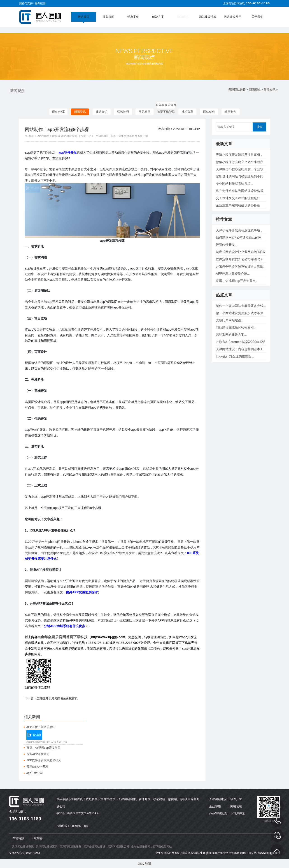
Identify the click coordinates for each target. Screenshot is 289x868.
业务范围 (108, 17)
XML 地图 (144, 864)
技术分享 (187, 112)
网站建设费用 (233, 17)
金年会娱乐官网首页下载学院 (166, 106)
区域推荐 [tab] (37, 838)
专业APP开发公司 (38, 754)
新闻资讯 (270, 90)
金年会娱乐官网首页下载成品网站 (151, 847)
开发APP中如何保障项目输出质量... (241, 266)
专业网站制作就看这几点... (234, 184)
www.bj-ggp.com (270, 853)
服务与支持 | (27, 3)
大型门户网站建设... (230, 320)
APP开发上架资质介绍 (41, 727)
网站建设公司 (69, 136)
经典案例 (133, 17)
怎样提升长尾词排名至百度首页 (57, 698)
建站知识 (102, 112)
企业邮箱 (215, 806)
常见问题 (144, 112)
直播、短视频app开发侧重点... (237, 281)
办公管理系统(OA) (218, 815)
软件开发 (236, 799)
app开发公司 (35, 773)
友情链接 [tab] (18, 838)
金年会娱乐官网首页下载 (61, 637)
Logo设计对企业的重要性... (235, 356)
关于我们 (257, 17)
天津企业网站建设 (94, 847)
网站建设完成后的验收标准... (236, 327)
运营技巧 (123, 112)
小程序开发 (238, 814)
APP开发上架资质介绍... (233, 274)
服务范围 (40, 3)
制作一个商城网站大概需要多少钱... (241, 306)
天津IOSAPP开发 (37, 767)
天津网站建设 (237, 90)
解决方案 (158, 17)
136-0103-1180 (258, 3)
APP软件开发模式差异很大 (44, 760)
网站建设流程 (208, 17)
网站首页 (84, 17)
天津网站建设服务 (70, 847)
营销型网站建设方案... (231, 335)
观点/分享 (58, 112)
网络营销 (236, 806)
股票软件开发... (227, 245)
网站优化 (209, 112)
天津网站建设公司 (118, 847)
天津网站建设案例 (47, 847)
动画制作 (231, 112)
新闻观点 (183, 17)
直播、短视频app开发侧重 (44, 748)
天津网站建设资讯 (23, 847)
